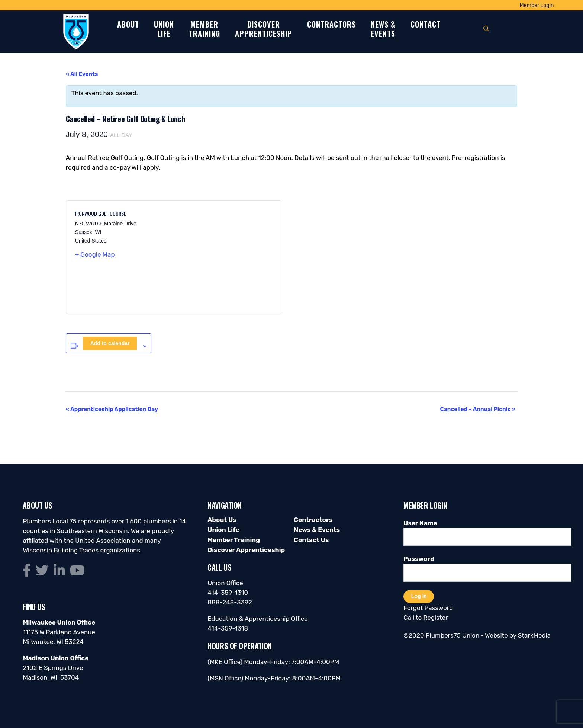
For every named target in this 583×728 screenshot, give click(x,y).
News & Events (317, 530)
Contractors (331, 25)
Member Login (537, 5)
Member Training (234, 540)
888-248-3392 (230, 602)
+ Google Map (95, 254)
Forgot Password (428, 608)
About (128, 25)
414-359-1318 (228, 628)
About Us (222, 520)
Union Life (223, 530)
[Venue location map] (223, 257)
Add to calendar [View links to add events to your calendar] (110, 343)
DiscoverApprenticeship (264, 29)
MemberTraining (204, 29)
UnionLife (164, 29)
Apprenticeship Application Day (112, 409)
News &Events (383, 29)
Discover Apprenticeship (246, 550)
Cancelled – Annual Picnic (478, 409)
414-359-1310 (228, 593)
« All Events (82, 74)
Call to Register (426, 618)
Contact (426, 25)
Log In (419, 596)
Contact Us (311, 540)
